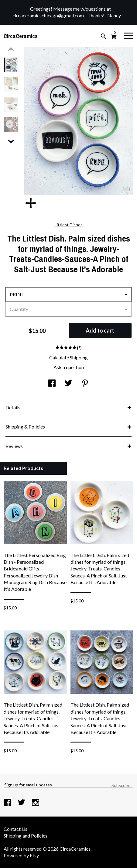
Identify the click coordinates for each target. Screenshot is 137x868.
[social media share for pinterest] (85, 384)
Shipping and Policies (26, 836)
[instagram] (36, 803)
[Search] (103, 37)
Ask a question (69, 367)
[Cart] (114, 37)
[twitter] (22, 803)
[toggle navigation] (129, 35)
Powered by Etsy (21, 855)
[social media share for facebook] (52, 384)
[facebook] (8, 803)
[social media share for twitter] (68, 384)
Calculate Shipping (68, 357)
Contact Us (15, 829)
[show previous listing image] (11, 49)
